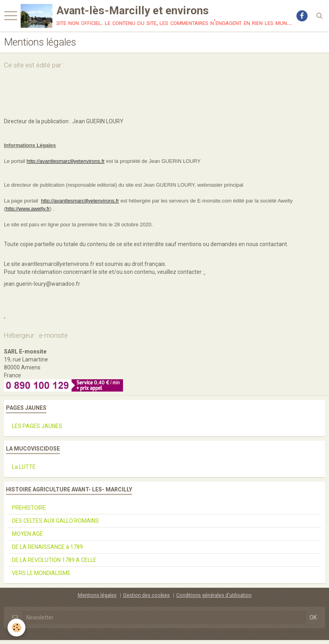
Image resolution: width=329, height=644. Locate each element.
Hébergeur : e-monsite (36, 335)
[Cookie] (17, 628)
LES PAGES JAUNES (37, 426)
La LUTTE (24, 467)
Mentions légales (97, 595)
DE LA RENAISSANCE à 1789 (47, 547)
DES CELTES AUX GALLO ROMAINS (55, 521)
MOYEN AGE (27, 534)
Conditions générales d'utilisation (214, 595)
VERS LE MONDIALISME (41, 573)
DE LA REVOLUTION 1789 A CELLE (54, 560)
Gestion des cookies (146, 595)
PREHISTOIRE (29, 508)
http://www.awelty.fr (28, 209)
